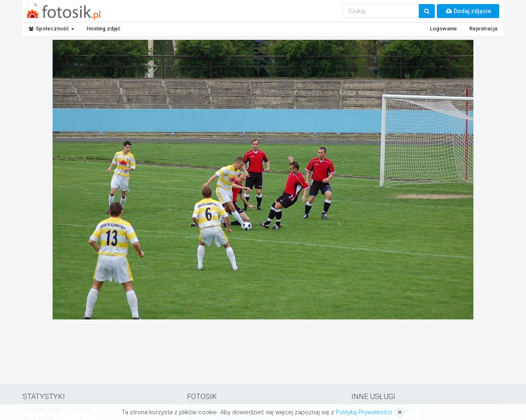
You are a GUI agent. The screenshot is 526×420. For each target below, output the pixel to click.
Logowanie (443, 29)
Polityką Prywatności (364, 412)
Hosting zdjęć (104, 29)
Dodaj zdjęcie (468, 11)
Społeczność (52, 29)
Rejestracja (483, 29)
